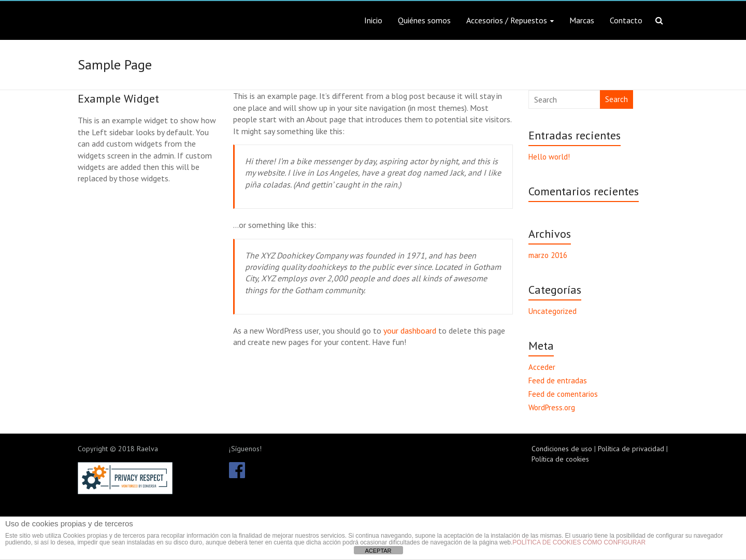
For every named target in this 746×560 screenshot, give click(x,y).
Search (616, 99)
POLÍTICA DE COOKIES (547, 542)
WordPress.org (552, 407)
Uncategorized (553, 311)
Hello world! (549, 157)
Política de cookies (560, 459)
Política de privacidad (631, 449)
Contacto (626, 20)
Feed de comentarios (563, 394)
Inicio (373, 20)
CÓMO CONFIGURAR (614, 542)
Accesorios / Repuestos (507, 20)
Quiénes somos (424, 20)
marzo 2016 (548, 255)
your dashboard (410, 331)
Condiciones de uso (562, 449)
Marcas (582, 20)
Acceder (542, 367)
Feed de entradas (558, 380)
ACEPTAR (378, 551)
